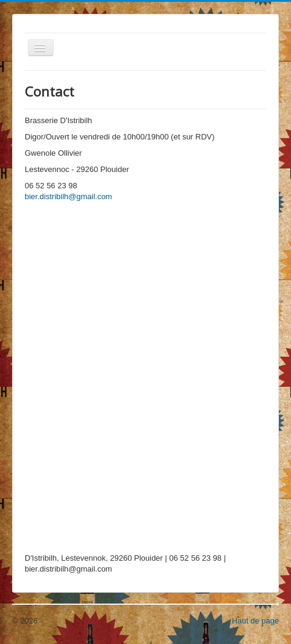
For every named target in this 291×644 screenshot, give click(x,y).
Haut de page (255, 621)
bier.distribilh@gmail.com (69, 196)
